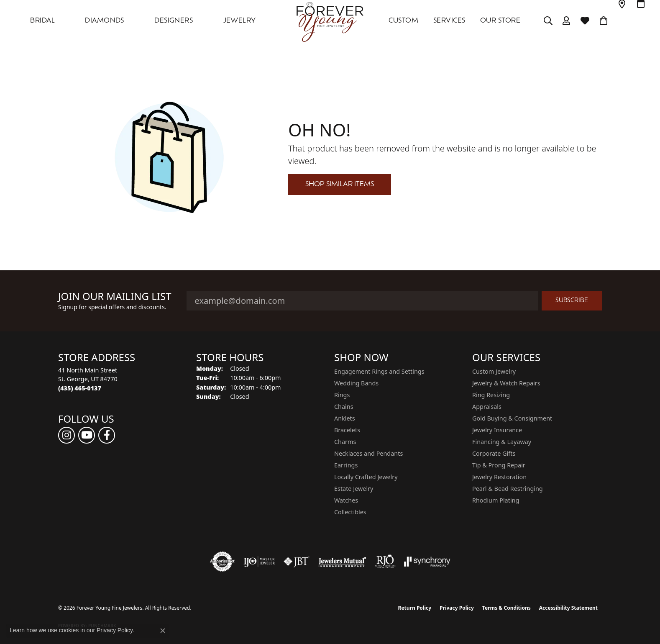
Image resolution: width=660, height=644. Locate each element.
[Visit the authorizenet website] (223, 562)
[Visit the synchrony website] (427, 562)
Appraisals (487, 407)
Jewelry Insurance (497, 430)
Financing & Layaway (502, 442)
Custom (403, 21)
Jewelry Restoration (499, 477)
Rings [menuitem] (342, 395)
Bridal (42, 21)
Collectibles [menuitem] (350, 512)
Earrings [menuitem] (346, 465)
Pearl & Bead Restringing (508, 489)
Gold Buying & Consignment (512, 418)
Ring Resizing (491, 395)
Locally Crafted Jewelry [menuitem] (366, 477)
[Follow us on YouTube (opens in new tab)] (87, 435)
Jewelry (240, 21)
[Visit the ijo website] (259, 562)
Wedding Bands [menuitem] (356, 383)
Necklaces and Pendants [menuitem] (368, 453)
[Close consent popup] (163, 631)
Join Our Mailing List (115, 296)
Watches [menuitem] (346, 500)
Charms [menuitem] (345, 442)
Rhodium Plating (496, 500)
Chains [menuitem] (344, 407)
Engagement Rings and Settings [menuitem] (379, 371)
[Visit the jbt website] (297, 562)
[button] (548, 21)
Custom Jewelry (494, 371)
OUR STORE (500, 21)
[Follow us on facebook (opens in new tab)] (107, 435)
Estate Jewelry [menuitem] (354, 489)
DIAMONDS (105, 21)
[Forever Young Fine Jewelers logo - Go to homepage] (330, 21)
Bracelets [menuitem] (347, 430)
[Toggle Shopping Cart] (604, 21)
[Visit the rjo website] (385, 562)
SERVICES (449, 21)
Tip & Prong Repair (499, 465)
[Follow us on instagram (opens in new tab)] (67, 435)
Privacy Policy (457, 608)
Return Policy (415, 608)
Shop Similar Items (340, 185)
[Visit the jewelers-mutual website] (342, 562)
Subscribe (572, 301)
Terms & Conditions (507, 608)
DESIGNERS (174, 21)
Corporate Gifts (494, 453)
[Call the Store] (80, 388)
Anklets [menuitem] (345, 418)
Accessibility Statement (568, 608)
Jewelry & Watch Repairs (506, 383)
